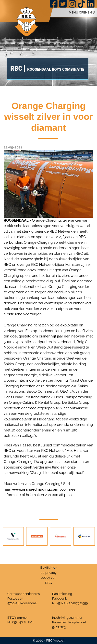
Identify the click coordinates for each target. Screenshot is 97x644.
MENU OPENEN (82, 12)
